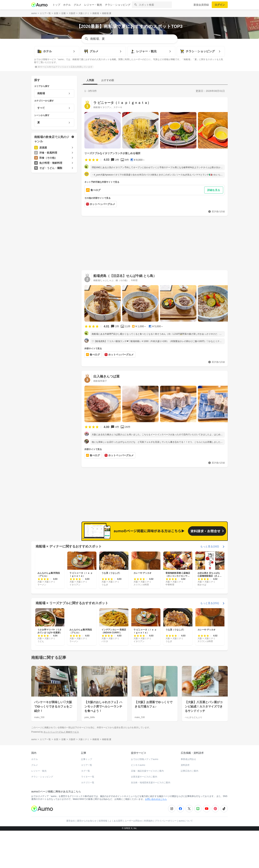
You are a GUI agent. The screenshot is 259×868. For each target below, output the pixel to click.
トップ (56, 5)
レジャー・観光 (93, 5)
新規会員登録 (201, 5)
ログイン (220, 5)
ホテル (67, 5)
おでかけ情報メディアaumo (145, 759)
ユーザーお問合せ (133, 821)
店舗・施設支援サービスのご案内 (147, 771)
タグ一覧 (85, 771)
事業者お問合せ (188, 759)
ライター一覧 (88, 777)
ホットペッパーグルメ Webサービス (61, 732)
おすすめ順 (108, 80)
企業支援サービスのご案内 (144, 777)
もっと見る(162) (210, 546)
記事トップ (87, 759)
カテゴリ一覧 (88, 783)
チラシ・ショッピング (118, 5)
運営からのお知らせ (87, 821)
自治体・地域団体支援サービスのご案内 (151, 783)
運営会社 (71, 821)
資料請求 (185, 765)
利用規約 (148, 821)
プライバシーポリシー (166, 821)
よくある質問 (116, 821)
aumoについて (186, 821)
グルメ (77, 5)
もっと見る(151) (210, 603)
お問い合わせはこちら (156, 799)
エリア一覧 (87, 765)
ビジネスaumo (138, 765)
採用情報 (103, 821)
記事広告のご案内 (190, 771)
